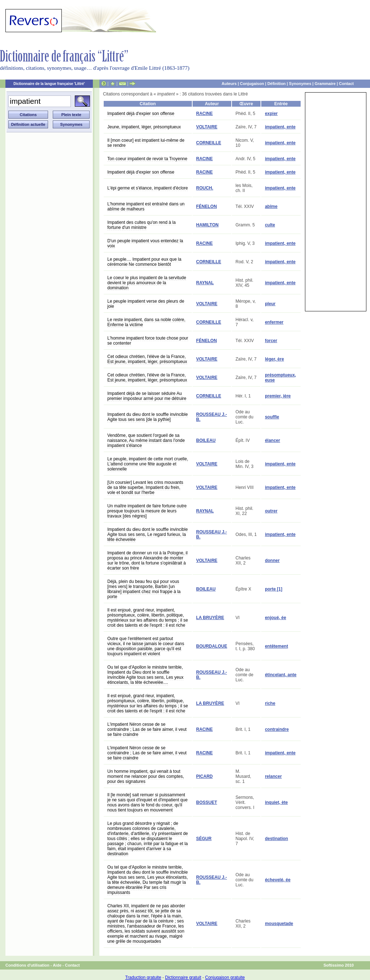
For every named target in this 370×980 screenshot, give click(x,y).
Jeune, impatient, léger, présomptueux (144, 127)
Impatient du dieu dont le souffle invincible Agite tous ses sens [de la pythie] (148, 417)
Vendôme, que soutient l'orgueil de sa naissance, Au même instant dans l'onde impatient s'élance (146, 440)
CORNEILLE (209, 143)
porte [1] (274, 589)
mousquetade (279, 924)
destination (276, 839)
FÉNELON (206, 206)
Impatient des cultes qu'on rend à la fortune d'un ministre (141, 225)
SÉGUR (204, 839)
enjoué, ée (276, 618)
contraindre (277, 729)
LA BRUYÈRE (210, 618)
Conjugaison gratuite (225, 977)
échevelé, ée (278, 880)
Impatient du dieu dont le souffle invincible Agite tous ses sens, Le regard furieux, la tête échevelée (148, 534)
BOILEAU (206, 440)
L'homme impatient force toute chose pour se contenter (148, 341)
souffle (272, 417)
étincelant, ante (281, 675)
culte (270, 225)
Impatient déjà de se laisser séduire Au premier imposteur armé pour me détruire (147, 396)
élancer (272, 440)
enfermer (274, 322)
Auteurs (229, 84)
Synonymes (300, 84)
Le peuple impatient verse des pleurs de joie (146, 304)
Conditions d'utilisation (27, 965)
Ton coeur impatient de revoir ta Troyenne (147, 159)
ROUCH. (205, 188)
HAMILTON (207, 225)
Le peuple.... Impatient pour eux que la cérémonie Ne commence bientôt (144, 262)
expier (271, 114)
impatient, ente (280, 127)
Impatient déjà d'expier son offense (141, 114)
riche (270, 703)
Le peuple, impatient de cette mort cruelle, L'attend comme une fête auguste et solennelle (148, 464)
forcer (271, 341)
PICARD (205, 776)
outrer (271, 511)
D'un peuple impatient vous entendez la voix (145, 243)
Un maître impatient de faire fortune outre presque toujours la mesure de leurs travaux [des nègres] (147, 511)
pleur (270, 304)
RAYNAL (205, 283)
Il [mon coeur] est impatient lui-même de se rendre (146, 143)
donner (272, 561)
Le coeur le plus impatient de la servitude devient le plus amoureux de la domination (147, 283)
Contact (346, 84)
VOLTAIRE (207, 127)
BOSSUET (207, 802)
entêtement (276, 646)
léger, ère (274, 359)
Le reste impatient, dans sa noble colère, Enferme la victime (146, 322)
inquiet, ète (276, 802)
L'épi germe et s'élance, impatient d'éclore (148, 188)
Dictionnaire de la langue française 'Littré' (49, 84)
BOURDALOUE (212, 646)
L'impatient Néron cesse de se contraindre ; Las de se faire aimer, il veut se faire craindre (147, 729)
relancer (273, 776)
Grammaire (325, 84)
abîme (271, 206)
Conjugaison (252, 84)
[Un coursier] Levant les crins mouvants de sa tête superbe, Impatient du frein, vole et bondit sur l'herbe (145, 487)
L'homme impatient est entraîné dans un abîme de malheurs (146, 206)
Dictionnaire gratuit (183, 977)
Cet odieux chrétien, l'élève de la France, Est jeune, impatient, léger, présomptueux (147, 359)
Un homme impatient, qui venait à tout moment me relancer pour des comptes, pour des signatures (146, 776)
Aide (57, 965)
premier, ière (278, 396)
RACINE (205, 114)
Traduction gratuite (143, 977)
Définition (277, 84)
